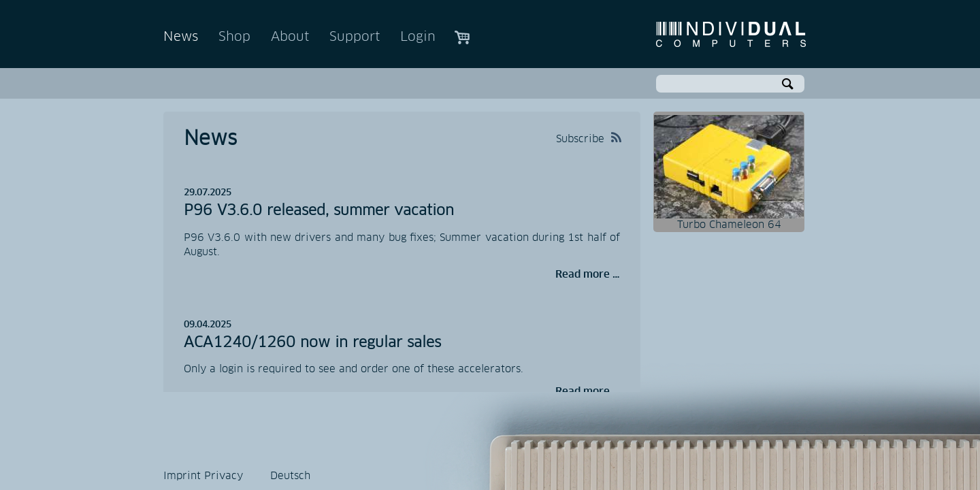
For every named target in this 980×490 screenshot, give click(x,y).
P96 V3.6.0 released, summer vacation (319, 211)
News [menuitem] (181, 37)
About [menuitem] (290, 37)
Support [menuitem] (355, 37)
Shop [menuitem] (234, 37)
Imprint (182, 476)
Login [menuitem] (418, 37)
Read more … (588, 275)
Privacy (224, 476)
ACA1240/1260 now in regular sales (312, 343)
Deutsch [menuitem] (290, 476)
